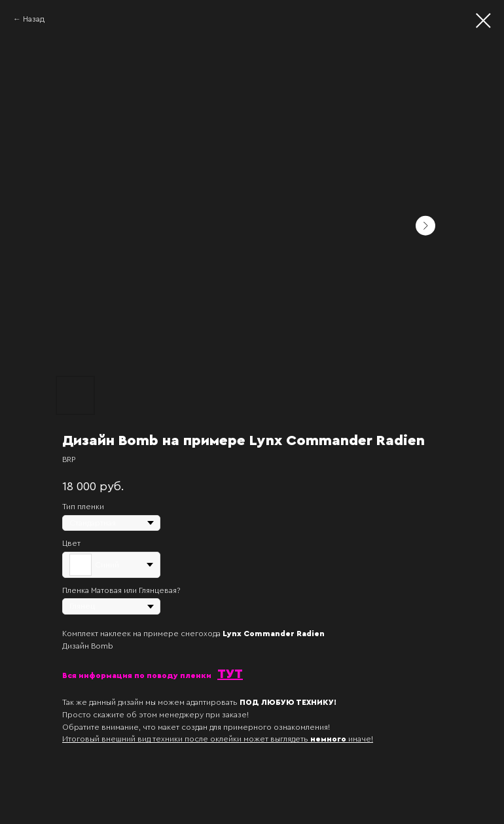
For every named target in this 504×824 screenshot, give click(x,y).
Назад (34, 19)
